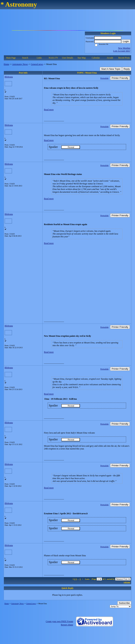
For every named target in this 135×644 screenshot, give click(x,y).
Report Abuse (67, 625)
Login (126, 41)
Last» (88, 579)
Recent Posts (124, 58)
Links (39, 58)
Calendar (96, 58)
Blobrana (9, 77)
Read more (49, 110)
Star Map (82, 58)
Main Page (11, 58)
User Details (67, 58)
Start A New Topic (111, 69)
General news (37, 64)
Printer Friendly (120, 78)
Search (25, 58)
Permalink (104, 78)
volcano (127, 582)
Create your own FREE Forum (59, 621)
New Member (124, 48)
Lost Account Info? (122, 51)
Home (6, 64)
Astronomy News (20, 64)
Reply (127, 69)
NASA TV (53, 58)
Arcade (110, 58)
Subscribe (124, 603)
